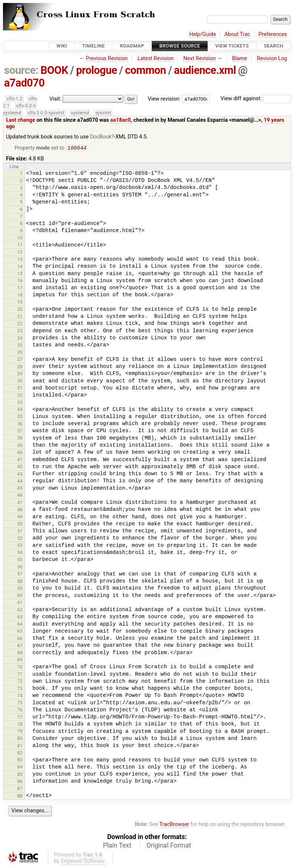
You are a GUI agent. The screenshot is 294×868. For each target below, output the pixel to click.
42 (20, 467)
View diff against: (256, 99)
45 (20, 489)
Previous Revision (107, 58)
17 (20, 289)
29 (20, 374)
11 (20, 246)
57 (20, 575)
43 (20, 475)
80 (20, 739)
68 (20, 653)
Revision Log (272, 58)
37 (20, 432)
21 (20, 317)
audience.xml (205, 70)
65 (20, 632)
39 (20, 446)
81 (20, 746)
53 (20, 546)
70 (20, 668)
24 (20, 339)
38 (20, 439)
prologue (96, 70)
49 (20, 517)
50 (20, 524)
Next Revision (199, 58)
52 (20, 539)
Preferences (273, 34)
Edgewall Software (83, 862)
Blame (240, 58)
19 (20, 303)
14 (20, 267)
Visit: (55, 99)
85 (20, 775)
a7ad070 (24, 83)
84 (20, 768)
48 (20, 510)
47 (20, 503)
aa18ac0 (120, 120)
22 (20, 324)
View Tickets (232, 46)
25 (20, 346)
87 (20, 789)
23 (20, 331)
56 (20, 567)
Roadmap (132, 46)
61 (20, 603)
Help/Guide (202, 34)
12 (20, 253)
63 (20, 618)
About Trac (237, 34)
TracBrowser (174, 825)
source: (21, 70)
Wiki (62, 46)
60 (20, 596)
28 (20, 367)
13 (20, 260)
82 (20, 753)
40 (20, 453)
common (145, 70)
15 (20, 274)
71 (20, 675)
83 (20, 761)
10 (20, 239)
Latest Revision (156, 58)
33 (20, 403)
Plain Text (117, 846)
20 (20, 310)
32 (20, 396)
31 (20, 389)
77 (20, 718)
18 (20, 296)
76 (20, 710)
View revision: (164, 99)
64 (20, 625)
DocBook (101, 137)
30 (20, 381)
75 (20, 703)
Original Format (169, 846)
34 (20, 410)
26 (20, 353)
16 (20, 281)
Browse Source (180, 46)
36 (20, 425)
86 (20, 782)
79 (20, 732)
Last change (21, 120)
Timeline (94, 46)
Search (274, 46)
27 (20, 360)
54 (20, 553)
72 (20, 682)
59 (20, 589)
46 (20, 496)
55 (20, 560)
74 (20, 696)
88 (20, 797)
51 (20, 532)
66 (20, 639)
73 (20, 689)
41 (20, 460)
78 (20, 725)
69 (20, 660)
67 (20, 646)
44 (20, 482)
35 (20, 417)
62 (20, 611)
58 (20, 582)
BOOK (54, 70)
